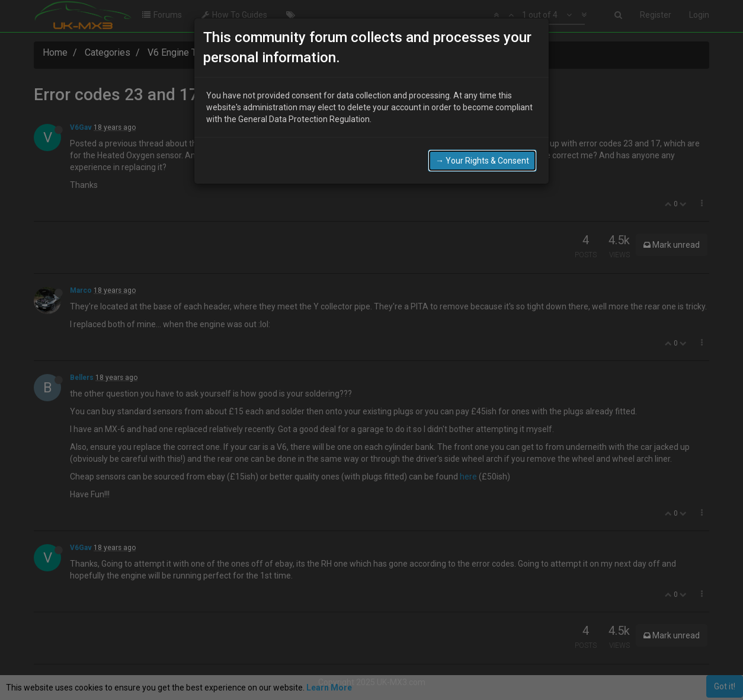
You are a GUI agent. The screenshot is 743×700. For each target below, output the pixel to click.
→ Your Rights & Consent (482, 161)
